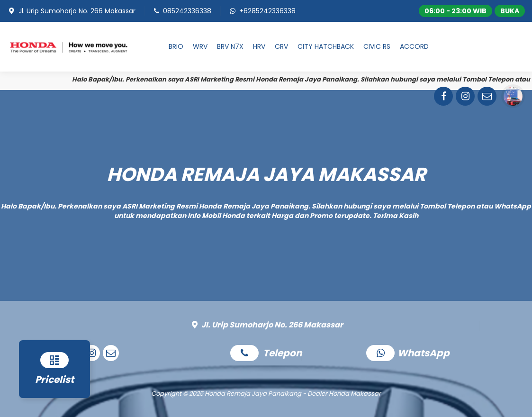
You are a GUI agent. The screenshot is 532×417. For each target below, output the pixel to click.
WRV (200, 46)
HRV (259, 46)
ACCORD (414, 46)
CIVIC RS (377, 46)
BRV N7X (230, 46)
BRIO (176, 46)
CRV (281, 46)
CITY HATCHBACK (326, 46)
